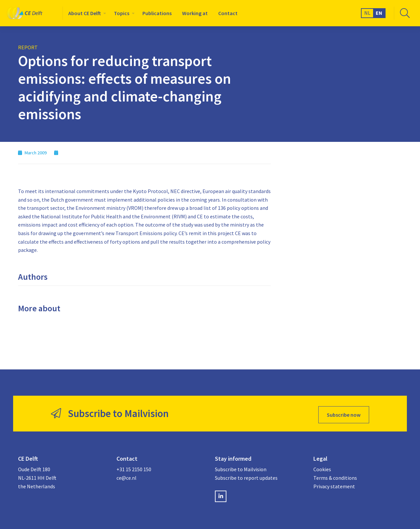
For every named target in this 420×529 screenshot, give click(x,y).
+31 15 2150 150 (134, 467)
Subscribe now (344, 412)
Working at (195, 13)
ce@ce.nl (126, 475)
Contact (228, 13)
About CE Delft (84, 13)
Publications (157, 13)
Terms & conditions (335, 475)
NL (367, 13)
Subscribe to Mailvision (241, 467)
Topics (122, 13)
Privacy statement (334, 484)
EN (379, 13)
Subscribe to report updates (246, 475)
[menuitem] (86, 13)
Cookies (322, 467)
